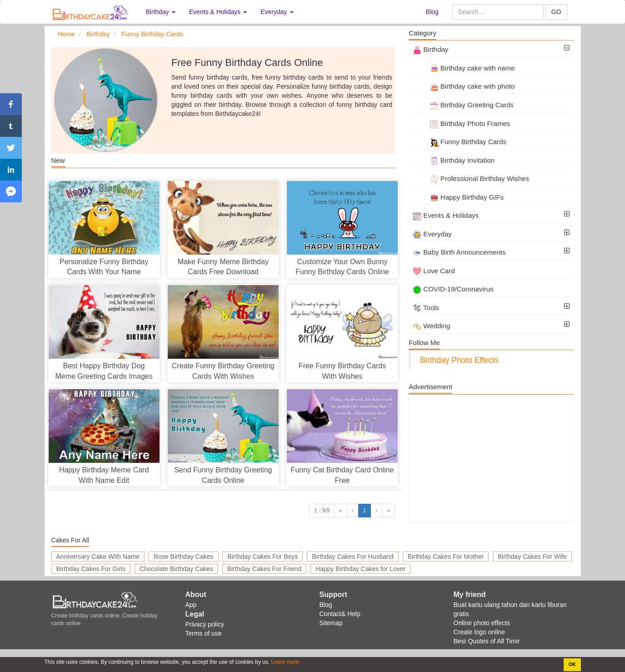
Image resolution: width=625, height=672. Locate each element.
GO (556, 12)
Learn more (284, 662)
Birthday (430, 49)
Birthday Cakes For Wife (532, 557)
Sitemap (331, 623)
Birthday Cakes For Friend (264, 569)
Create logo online (480, 632)
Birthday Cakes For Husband (353, 557)
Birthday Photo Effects (459, 360)
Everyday (432, 234)
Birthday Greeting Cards (463, 105)
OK (572, 664)
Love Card (434, 271)
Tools (426, 308)
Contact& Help (340, 614)
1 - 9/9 (322, 511)
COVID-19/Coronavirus (453, 289)
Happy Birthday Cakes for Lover (360, 569)
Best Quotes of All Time (487, 641)
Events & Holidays (446, 215)
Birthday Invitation (454, 160)
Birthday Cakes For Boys (262, 557)
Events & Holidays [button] (218, 12)
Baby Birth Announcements (459, 252)
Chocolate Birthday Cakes (176, 569)
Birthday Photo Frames (461, 123)
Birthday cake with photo (464, 86)
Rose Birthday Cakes (184, 557)
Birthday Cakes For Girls (91, 569)
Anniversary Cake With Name (98, 557)
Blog (432, 12)
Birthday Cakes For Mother (446, 557)
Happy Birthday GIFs (458, 197)
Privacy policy (205, 624)
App (191, 605)
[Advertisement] (491, 459)
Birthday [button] (161, 12)
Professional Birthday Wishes (471, 178)
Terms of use (204, 633)
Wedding (431, 326)
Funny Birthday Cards (460, 142)
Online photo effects (482, 623)
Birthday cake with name (464, 68)
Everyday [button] (277, 12)
